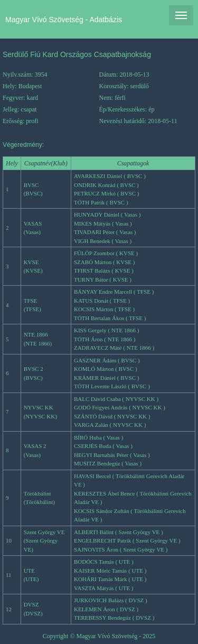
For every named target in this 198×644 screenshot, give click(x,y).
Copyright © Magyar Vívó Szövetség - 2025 (99, 636)
